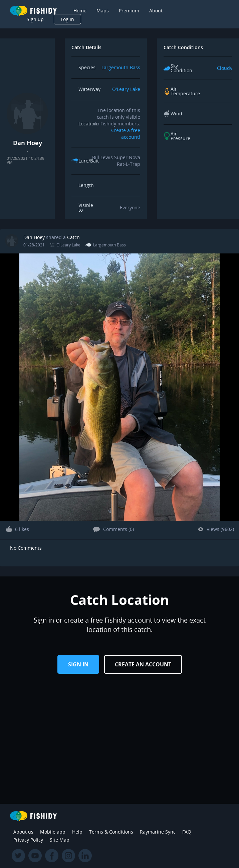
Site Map (60, 840)
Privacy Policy (28, 840)
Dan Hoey (34, 237)
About (156, 11)
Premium (129, 11)
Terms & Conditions (111, 832)
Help (77, 832)
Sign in (78, 664)
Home (80, 11)
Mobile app (53, 832)
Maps (103, 11)
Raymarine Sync (158, 832)
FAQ (187, 832)
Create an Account (143, 664)
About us (23, 832)
